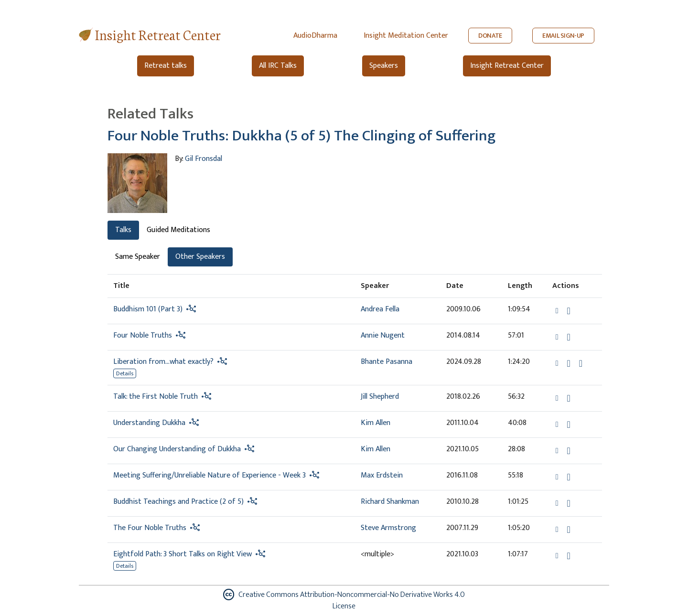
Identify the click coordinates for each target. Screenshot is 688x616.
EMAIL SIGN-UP (563, 36)
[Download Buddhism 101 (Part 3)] (569, 311)
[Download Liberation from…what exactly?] (569, 363)
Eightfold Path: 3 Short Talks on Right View (183, 554)
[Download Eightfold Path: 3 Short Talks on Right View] (569, 556)
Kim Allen (376, 423)
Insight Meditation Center (406, 36)
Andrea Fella (380, 309)
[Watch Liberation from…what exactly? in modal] (581, 363)
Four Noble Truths (143, 335)
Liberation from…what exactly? (163, 362)
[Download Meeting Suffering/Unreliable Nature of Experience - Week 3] (569, 477)
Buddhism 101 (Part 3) (148, 309)
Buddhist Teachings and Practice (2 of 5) (178, 502)
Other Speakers (200, 257)
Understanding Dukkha (149, 423)
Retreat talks (166, 66)
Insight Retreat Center (158, 34)
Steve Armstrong (388, 528)
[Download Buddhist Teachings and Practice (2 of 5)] (569, 503)
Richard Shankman (390, 502)
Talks (123, 230)
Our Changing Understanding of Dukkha (177, 449)
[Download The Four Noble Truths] (569, 530)
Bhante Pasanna (387, 362)
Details (125, 373)
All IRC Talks (278, 66)
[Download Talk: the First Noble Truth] (569, 398)
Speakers (384, 66)
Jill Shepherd (380, 397)
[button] (558, 311)
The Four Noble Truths (150, 528)
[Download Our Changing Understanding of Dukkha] (569, 451)
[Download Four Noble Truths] (569, 337)
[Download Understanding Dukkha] (569, 425)
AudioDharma (315, 36)
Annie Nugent (383, 335)
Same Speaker (138, 257)
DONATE (490, 36)
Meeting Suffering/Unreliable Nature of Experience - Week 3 (210, 475)
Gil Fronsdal (204, 159)
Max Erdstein (382, 475)
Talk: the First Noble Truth (156, 397)
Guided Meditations (178, 230)
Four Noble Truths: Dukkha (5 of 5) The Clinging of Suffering (301, 136)
